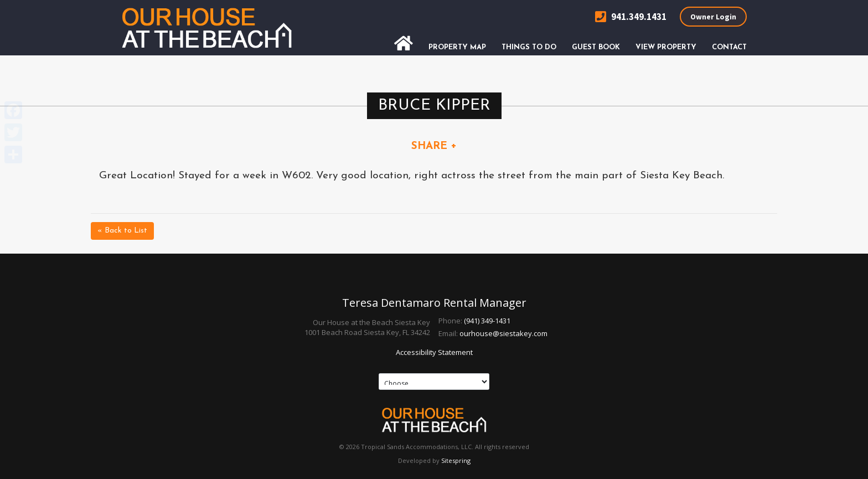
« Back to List (122, 231)
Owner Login (713, 17)
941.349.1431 (631, 17)
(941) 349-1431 (487, 321)
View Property (666, 47)
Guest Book (596, 47)
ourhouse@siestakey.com (503, 333)
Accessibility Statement (434, 352)
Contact (729, 47)
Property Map (457, 47)
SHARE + (434, 146)
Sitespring (456, 460)
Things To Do (529, 47)
